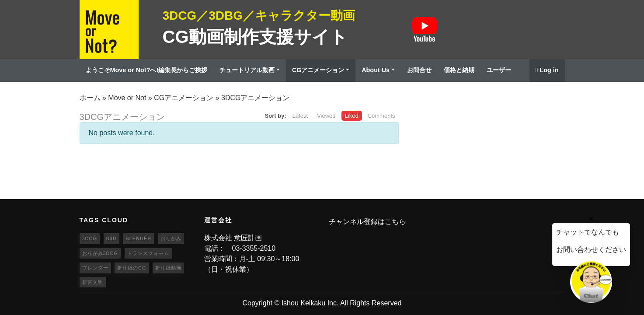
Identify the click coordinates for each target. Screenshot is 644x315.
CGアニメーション (318, 70)
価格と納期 (459, 70)
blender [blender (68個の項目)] (138, 238)
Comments (381, 116)
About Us (376, 70)
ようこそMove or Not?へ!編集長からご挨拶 (147, 70)
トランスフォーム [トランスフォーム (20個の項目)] (148, 253)
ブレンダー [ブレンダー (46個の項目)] (95, 268)
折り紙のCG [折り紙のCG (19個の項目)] (132, 268)
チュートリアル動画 (247, 70)
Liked (352, 116)
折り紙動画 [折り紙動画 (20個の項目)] (168, 268)
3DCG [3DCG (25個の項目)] (90, 238)
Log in (547, 70)
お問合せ (419, 70)
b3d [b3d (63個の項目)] (111, 238)
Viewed (326, 116)
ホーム (90, 98)
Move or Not (127, 98)
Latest (300, 116)
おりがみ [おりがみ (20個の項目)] (171, 238)
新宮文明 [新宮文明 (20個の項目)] (93, 282)
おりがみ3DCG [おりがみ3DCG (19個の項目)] (100, 253)
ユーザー (499, 70)
